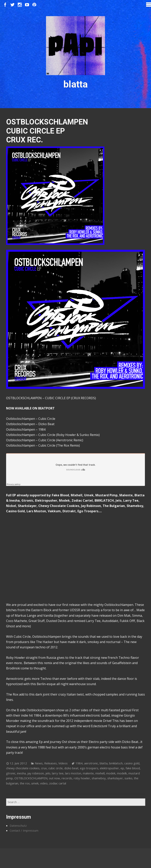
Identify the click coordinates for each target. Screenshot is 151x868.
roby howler (82, 778)
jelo (48, 773)
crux (44, 768)
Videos (63, 763)
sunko (128, 778)
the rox (25, 783)
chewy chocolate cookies (23, 768)
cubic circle (56, 768)
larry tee (58, 773)
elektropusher (109, 768)
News (39, 763)
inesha (21, 773)
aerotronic (91, 763)
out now (54, 778)
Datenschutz (18, 826)
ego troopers (89, 768)
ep (122, 768)
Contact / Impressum (24, 830)
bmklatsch (116, 763)
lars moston (73, 773)
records (67, 778)
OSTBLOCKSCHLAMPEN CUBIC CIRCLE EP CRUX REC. (47, 131)
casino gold (132, 763)
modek (111, 773)
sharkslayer (115, 778)
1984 (79, 763)
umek (35, 783)
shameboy (99, 778)
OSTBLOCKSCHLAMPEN (31, 778)
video (44, 783)
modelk (122, 773)
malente (88, 773)
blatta (104, 763)
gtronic (11, 773)
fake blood (133, 768)
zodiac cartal (58, 783)
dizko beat (71, 768)
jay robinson (36, 773)
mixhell (100, 773)
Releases (51, 763)
